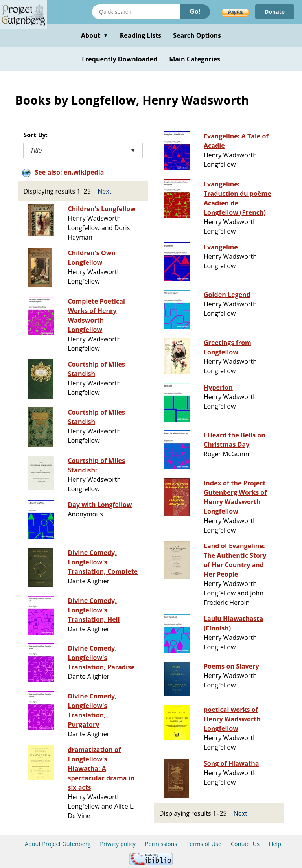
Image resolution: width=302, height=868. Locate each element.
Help (275, 844)
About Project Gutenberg (58, 844)
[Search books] (136, 12)
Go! (195, 12)
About (95, 35)
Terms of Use (204, 844)
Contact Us (245, 844)
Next (104, 191)
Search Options (197, 35)
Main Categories (195, 59)
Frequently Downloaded (120, 59)
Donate (275, 12)
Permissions (161, 844)
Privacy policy (118, 844)
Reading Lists (141, 35)
